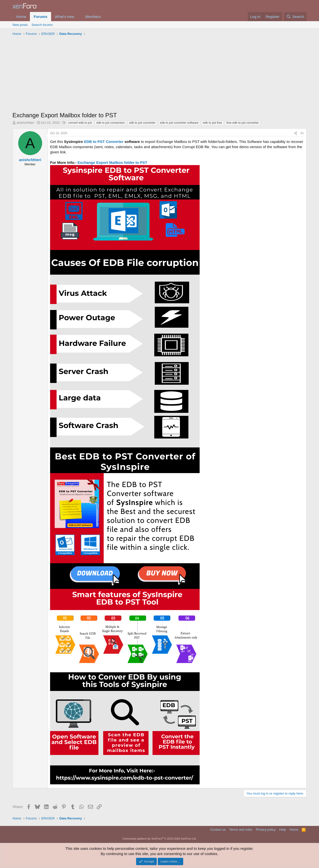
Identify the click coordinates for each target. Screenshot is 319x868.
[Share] (296, 133)
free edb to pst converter (242, 123)
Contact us (218, 830)
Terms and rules (241, 830)
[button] (78, 17)
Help (283, 830)
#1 (302, 133)
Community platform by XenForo (159, 839)
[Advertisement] (159, 75)
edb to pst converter (142, 123)
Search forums (42, 25)
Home (21, 17)
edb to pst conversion (110, 123)
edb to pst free (212, 123)
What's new (64, 17)
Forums (40, 17)
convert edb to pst (80, 123)
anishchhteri (25, 123)
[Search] (295, 17)
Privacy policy (266, 830)
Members (93, 17)
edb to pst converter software (179, 123)
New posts (20, 25)
